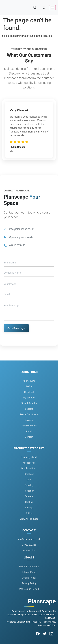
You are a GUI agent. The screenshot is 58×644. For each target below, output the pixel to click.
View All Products (29, 519)
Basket (29, 386)
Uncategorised (29, 457)
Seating (29, 502)
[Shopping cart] (44, 8)
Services (29, 420)
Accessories (29, 463)
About (29, 431)
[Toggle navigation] (52, 8)
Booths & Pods (29, 468)
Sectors (29, 409)
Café (29, 480)
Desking (29, 485)
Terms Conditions (29, 414)
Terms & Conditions (29, 567)
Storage (29, 508)
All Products (29, 381)
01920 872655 (17, 245)
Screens (29, 496)
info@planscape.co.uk (21, 229)
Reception (29, 491)
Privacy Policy (29, 583)
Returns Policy (29, 426)
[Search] (35, 8)
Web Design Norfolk (29, 589)
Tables (29, 513)
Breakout (29, 474)
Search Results (29, 403)
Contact (29, 437)
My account (29, 398)
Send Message (16, 328)
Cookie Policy (29, 578)
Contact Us (29, 550)
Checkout (29, 392)
